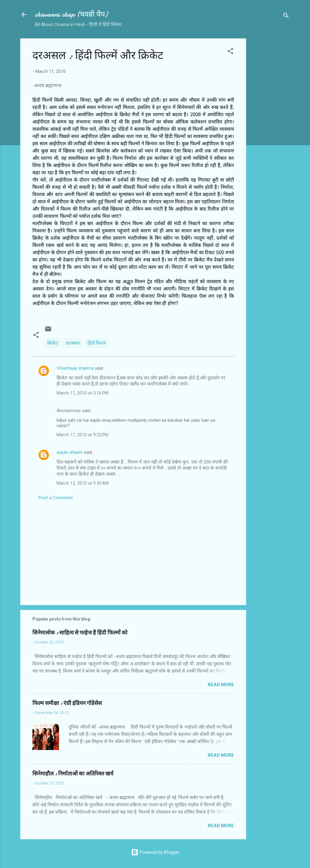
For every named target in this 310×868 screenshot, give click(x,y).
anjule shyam (70, 452)
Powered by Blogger (155, 852)
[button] (230, 52)
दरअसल (73, 343)
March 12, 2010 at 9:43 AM (83, 483)
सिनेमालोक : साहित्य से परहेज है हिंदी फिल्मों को (80, 633)
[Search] (286, 16)
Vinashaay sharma (75, 368)
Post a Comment (56, 498)
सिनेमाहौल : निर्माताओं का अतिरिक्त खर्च (73, 774)
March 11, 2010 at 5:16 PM (82, 393)
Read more (221, 685)
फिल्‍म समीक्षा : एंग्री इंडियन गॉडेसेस (67, 703)
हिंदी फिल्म (97, 343)
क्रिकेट (53, 343)
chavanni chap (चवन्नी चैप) (71, 14)
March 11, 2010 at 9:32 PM (82, 435)
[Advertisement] (270, 129)
